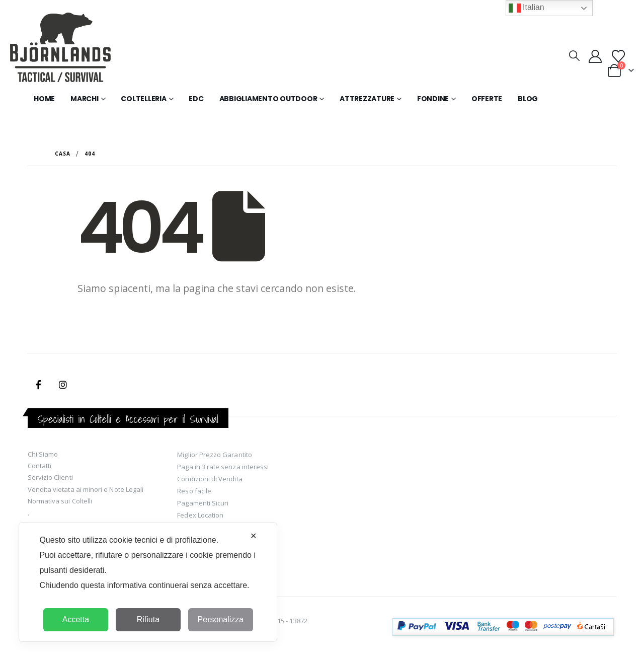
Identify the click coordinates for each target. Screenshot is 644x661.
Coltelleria (143, 99)
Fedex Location (200, 515)
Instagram (63, 385)
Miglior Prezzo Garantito (215, 455)
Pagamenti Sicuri (203, 503)
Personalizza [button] (221, 619)
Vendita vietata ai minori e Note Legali (86, 489)
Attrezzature (367, 99)
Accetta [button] (76, 619)
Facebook (39, 385)
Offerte (487, 99)
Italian (527, 8)
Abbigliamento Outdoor (268, 99)
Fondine (433, 99)
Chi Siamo (43, 454)
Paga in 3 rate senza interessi (223, 467)
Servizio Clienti (50, 477)
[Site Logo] (60, 49)
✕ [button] (253, 536)
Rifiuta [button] (148, 619)
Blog (528, 99)
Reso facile (194, 491)
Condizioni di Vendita (210, 479)
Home (44, 99)
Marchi (85, 99)
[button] (574, 55)
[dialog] (148, 582)
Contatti (40, 466)
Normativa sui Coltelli (60, 501)
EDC (196, 99)
